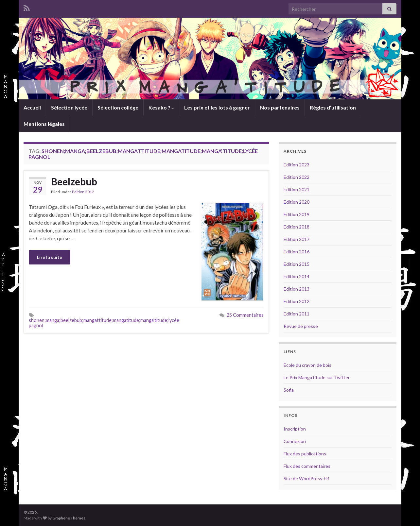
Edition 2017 (297, 239)
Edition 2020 (297, 202)
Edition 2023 (297, 165)
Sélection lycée (69, 107)
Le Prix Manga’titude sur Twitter (317, 377)
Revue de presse (301, 326)
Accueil (32, 107)
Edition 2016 (297, 252)
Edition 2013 (297, 289)
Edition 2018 (297, 227)
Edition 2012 (83, 192)
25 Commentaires (245, 315)
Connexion (295, 441)
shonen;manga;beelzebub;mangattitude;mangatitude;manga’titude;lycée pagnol (104, 323)
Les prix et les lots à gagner (217, 107)
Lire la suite (50, 257)
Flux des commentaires (307, 466)
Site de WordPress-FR (306, 478)
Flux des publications (305, 454)
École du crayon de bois (307, 365)
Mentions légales (44, 124)
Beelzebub (74, 181)
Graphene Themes (69, 518)
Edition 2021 (297, 189)
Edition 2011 (297, 314)
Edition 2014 (297, 276)
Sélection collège (118, 107)
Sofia (289, 390)
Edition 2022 (297, 177)
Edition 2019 (297, 214)
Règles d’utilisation (333, 107)
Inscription (295, 429)
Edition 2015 (297, 264)
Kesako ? (161, 107)
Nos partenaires (280, 107)
